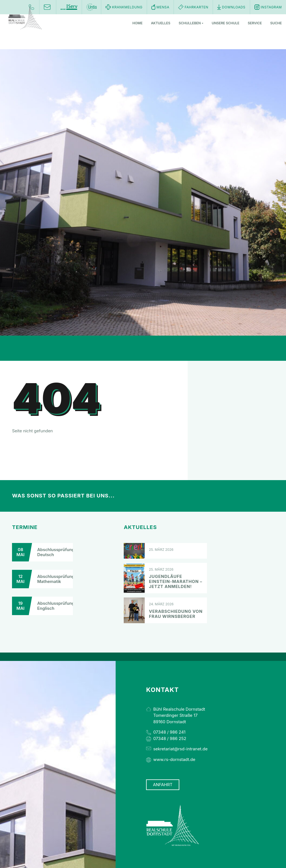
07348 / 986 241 (169, 732)
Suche (276, 23)
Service (255, 23)
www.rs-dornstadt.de (174, 759)
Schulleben (191, 23)
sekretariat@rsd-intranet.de (180, 749)
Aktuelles (160, 23)
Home (137, 23)
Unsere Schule (226, 23)
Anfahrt (163, 785)
